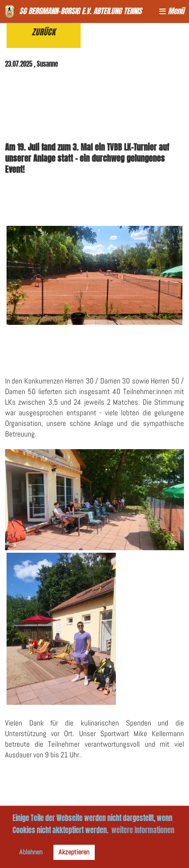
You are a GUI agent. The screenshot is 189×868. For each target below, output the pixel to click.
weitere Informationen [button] (143, 830)
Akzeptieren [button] (74, 852)
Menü (172, 11)
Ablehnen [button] (31, 852)
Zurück (44, 32)
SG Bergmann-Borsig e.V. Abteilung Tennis (80, 11)
